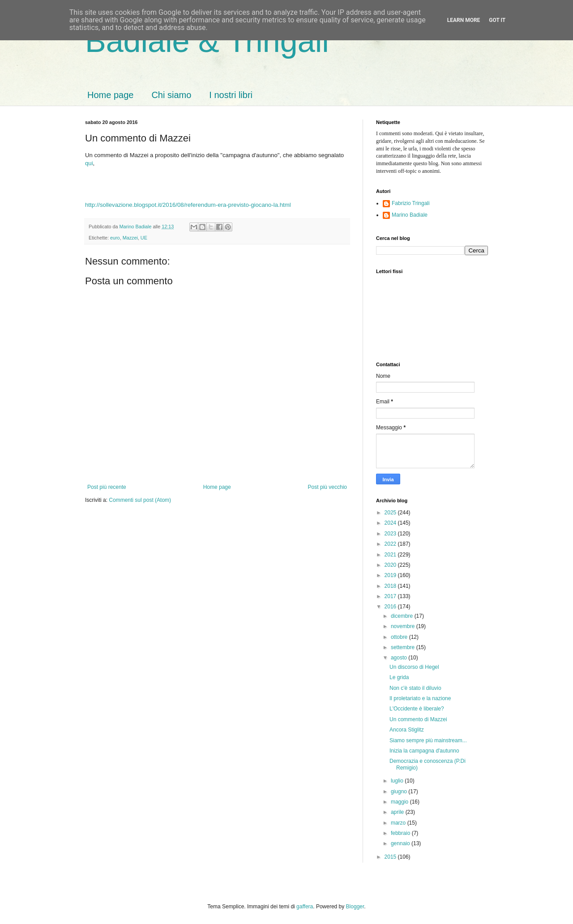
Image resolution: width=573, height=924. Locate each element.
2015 (391, 857)
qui (89, 163)
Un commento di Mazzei (418, 719)
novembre (404, 626)
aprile (398, 812)
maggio (400, 802)
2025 (391, 513)
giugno (400, 791)
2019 (391, 575)
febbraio (401, 833)
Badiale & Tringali (207, 41)
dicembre (403, 616)
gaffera (305, 907)
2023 (391, 534)
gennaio (401, 843)
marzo (399, 823)
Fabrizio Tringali (411, 203)
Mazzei (130, 238)
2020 (391, 565)
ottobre (400, 637)
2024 (391, 523)
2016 (391, 607)
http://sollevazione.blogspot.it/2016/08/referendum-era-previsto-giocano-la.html (188, 205)
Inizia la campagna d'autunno (424, 751)
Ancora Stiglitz (407, 730)
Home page (110, 95)
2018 (391, 586)
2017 (391, 596)
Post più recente (107, 487)
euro (115, 238)
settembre (404, 647)
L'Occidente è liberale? (417, 709)
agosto (400, 658)
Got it (497, 20)
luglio (398, 781)
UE (144, 238)
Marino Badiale (410, 215)
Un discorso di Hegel (414, 667)
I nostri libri (231, 95)
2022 (391, 544)
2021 (391, 555)
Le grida (399, 677)
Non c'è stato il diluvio (415, 688)
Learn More (464, 20)
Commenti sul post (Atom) (140, 500)
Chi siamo (171, 95)
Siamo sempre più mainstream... (428, 740)
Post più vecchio (327, 487)
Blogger (355, 907)
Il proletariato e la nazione (420, 698)
